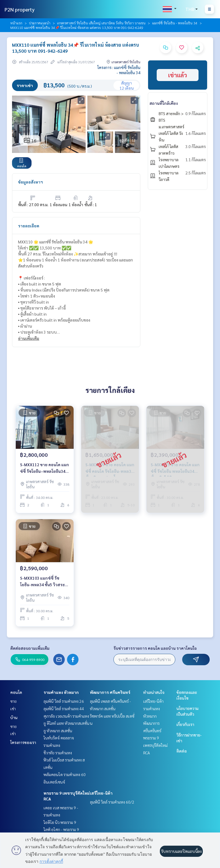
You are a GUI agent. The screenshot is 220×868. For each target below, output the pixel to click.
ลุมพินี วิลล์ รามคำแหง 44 (64, 708)
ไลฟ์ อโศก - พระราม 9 (61, 829)
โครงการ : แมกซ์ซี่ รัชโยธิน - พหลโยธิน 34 (119, 70)
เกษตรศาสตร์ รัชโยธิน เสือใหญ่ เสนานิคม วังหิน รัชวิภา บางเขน (101, 23)
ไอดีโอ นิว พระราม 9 (60, 822)
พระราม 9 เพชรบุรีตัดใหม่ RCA (155, 745)
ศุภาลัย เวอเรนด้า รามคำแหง (66, 716)
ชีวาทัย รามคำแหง (58, 753)
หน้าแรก (16, 23)
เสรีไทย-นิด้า (101, 793)
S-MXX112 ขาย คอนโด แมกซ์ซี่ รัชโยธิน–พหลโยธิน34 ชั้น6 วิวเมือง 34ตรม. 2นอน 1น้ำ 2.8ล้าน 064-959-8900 (45, 468)
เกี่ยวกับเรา (185, 724)
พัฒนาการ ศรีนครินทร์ (110, 692)
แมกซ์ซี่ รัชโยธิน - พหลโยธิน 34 (175, 23)
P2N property (20, 9)
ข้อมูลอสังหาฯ (31, 182)
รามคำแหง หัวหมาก (61, 692)
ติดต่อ (182, 751)
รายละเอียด (29, 226)
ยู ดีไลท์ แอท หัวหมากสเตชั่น (66, 723)
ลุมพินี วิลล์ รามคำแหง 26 (64, 701)
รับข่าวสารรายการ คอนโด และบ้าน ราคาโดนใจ (155, 648)
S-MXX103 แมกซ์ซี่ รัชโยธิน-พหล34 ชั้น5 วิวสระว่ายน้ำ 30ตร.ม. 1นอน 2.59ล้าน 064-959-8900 (42, 581)
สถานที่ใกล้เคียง (164, 103)
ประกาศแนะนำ (40, 23)
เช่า (13, 708)
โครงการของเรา (23, 742)
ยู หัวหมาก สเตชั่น (58, 731)
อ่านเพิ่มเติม (29, 338)
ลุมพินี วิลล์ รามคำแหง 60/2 (112, 802)
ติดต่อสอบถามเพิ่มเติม (30, 648)
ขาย (13, 701)
